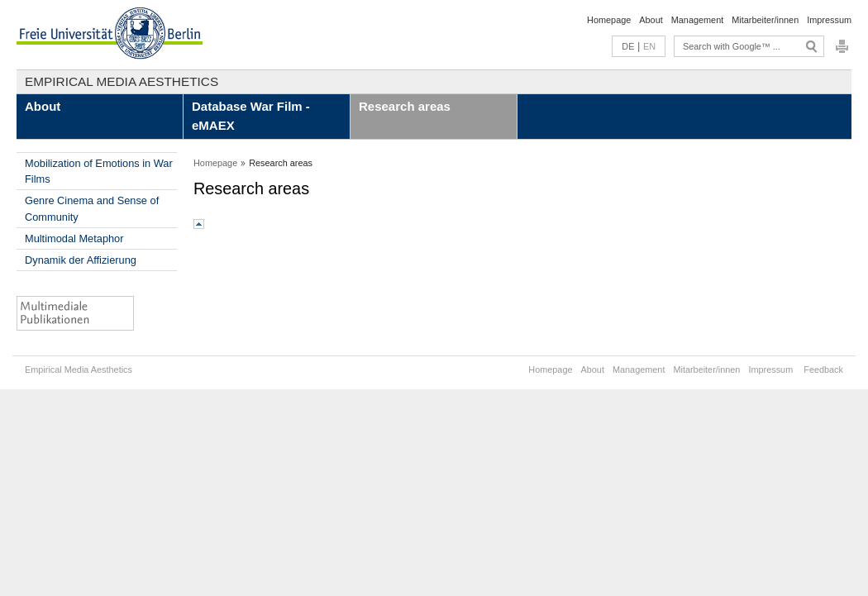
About (651, 20)
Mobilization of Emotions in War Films (99, 171)
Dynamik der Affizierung (81, 260)
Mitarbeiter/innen (765, 20)
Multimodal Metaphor (74, 238)
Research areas (405, 106)
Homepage (609, 20)
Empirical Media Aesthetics (122, 81)
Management (697, 20)
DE (628, 46)
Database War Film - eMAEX (251, 116)
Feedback (823, 370)
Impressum (829, 20)
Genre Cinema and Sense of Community (92, 208)
